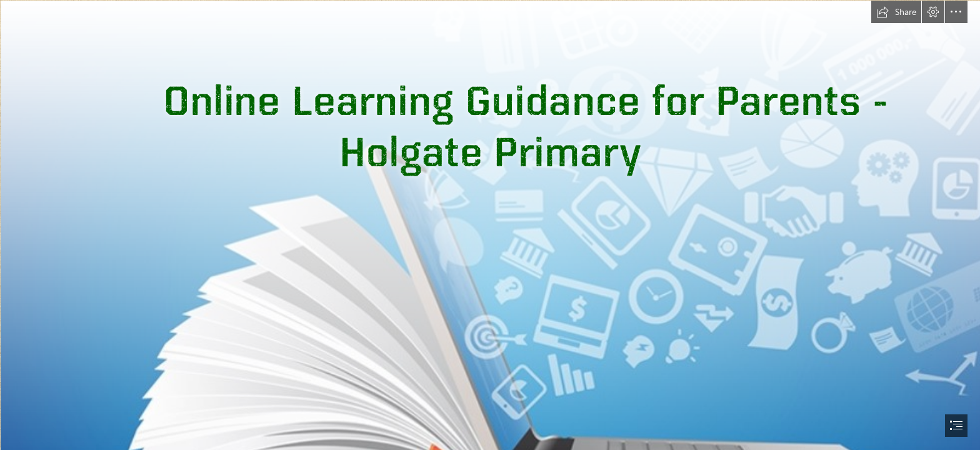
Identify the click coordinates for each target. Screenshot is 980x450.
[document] (490, 225)
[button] (896, 12)
